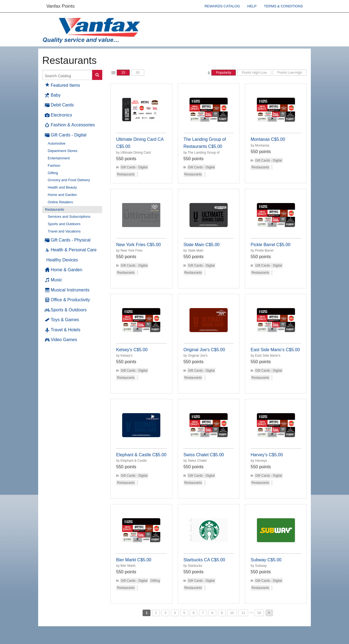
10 (232, 613)
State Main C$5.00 (202, 245)
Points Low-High (290, 73)
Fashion (54, 166)
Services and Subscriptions (69, 217)
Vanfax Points (61, 6)
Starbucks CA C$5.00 (204, 560)
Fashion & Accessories (70, 125)
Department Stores (63, 151)
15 (123, 73)
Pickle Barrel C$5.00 (270, 245)
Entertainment (59, 158)
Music (54, 280)
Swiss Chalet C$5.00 (204, 455)
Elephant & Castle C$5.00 (141, 455)
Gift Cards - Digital (66, 135)
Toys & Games (62, 320)
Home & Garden (64, 270)
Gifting (53, 173)
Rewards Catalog (222, 6)
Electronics (58, 115)
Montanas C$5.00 (268, 139)
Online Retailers (60, 202)
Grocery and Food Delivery (69, 180)
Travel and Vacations (64, 231)
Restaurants (55, 209)
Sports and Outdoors (64, 224)
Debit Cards (59, 105)
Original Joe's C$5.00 (204, 350)
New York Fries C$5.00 (139, 245)
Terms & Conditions (283, 6)
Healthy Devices (62, 260)
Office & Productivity (67, 300)
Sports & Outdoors (66, 310)
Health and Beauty (62, 187)
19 (259, 613)
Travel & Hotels (63, 330)
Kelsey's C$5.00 (132, 350)
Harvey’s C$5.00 (267, 455)
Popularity (224, 73)
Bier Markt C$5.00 (134, 560)
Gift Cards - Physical (68, 240)
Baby (53, 95)
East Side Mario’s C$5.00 (275, 350)
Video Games (61, 340)
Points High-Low (254, 73)
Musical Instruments (67, 290)
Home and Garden (62, 195)
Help (252, 6)
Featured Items (63, 85)
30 (138, 73)
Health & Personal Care (71, 250)
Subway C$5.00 (266, 560)
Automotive (57, 143)
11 (243, 613)
